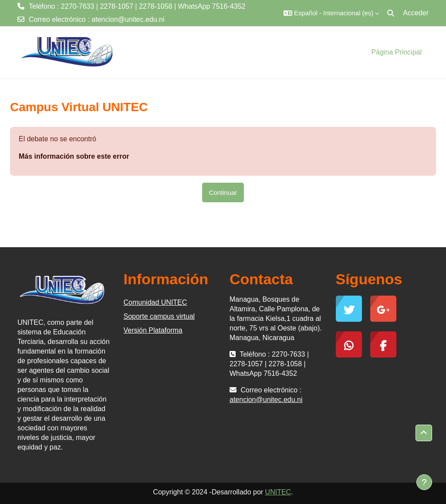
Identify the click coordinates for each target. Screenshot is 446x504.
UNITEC (278, 492)
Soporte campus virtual (159, 316)
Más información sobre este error (74, 156)
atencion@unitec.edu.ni (128, 19)
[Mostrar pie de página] (424, 482)
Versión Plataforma (153, 330)
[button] (331, 13)
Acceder (416, 13)
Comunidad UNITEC (155, 302)
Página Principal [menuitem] (396, 52)
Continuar (223, 192)
